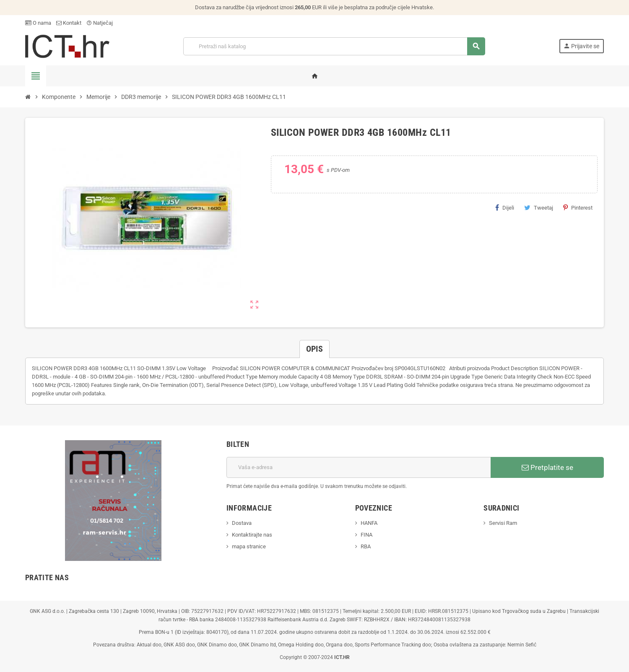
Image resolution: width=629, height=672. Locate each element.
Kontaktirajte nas (252, 535)
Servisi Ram (503, 523)
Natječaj (100, 23)
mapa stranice (249, 546)
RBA (366, 546)
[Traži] (334, 46)
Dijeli (505, 208)
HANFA (369, 523)
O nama (38, 23)
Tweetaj (539, 208)
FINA (366, 535)
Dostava (242, 523)
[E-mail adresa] (359, 467)
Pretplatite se (547, 467)
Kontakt (69, 23)
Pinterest (578, 208)
